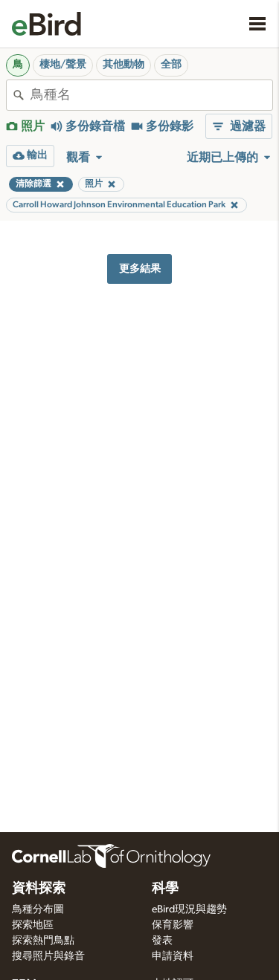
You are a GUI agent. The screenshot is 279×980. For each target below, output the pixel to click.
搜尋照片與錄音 (48, 956)
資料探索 (39, 889)
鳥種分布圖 (38, 909)
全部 (171, 65)
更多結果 (140, 269)
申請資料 (173, 956)
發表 (162, 941)
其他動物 (124, 65)
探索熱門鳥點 (43, 941)
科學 (165, 889)
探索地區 (33, 925)
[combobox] (151, 95)
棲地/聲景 (63, 65)
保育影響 (173, 925)
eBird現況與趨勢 (189, 909)
